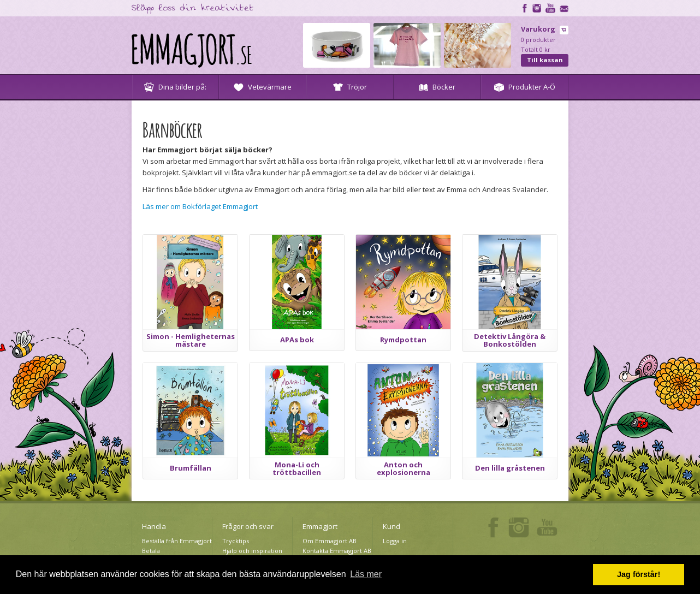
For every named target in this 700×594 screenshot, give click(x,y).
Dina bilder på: (175, 87)
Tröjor (350, 87)
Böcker (437, 87)
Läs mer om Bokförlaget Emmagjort (200, 206)
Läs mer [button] (366, 574)
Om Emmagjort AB (330, 541)
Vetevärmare (263, 87)
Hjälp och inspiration (252, 551)
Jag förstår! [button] (639, 574)
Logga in (395, 541)
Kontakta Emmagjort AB (337, 551)
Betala (151, 551)
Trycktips (236, 541)
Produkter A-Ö (525, 87)
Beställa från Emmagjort (177, 541)
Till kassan (545, 60)
